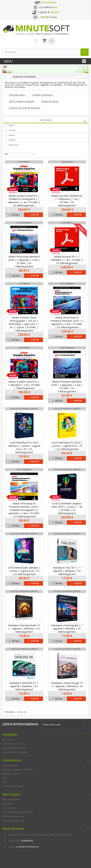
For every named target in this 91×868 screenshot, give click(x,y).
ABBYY (12, 125)
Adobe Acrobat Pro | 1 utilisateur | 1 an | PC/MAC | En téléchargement (67, 260)
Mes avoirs (8, 804)
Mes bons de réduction (14, 816)
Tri (6, 154)
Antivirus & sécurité (12, 744)
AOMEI (12, 140)
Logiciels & (49, 12)
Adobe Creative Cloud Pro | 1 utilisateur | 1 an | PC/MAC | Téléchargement (24, 385)
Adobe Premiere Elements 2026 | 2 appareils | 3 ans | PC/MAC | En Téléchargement (67, 386)
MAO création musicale (22, 101)
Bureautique (9, 740)
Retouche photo (50, 101)
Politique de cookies (13, 786)
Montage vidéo (17, 95)
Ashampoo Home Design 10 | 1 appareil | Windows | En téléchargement (67, 686)
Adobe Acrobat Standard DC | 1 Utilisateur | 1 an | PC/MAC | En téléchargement (67, 201)
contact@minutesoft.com (28, 847)
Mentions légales (11, 774)
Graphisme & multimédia (15, 752)
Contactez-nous (10, 765)
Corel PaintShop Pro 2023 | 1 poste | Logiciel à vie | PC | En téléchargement (67, 446)
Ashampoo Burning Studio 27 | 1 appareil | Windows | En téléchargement (24, 628)
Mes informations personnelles (18, 812)
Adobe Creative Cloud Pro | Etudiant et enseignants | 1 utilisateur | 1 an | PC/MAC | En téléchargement (24, 201)
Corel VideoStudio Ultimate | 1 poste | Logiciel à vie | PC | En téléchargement (24, 571)
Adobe (11, 135)
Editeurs (45, 120)
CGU (5, 778)
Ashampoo (13, 145)
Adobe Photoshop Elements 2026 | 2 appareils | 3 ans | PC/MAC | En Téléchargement (24, 261)
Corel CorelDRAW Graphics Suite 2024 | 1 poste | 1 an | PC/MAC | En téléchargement (67, 508)
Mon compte (11, 794)
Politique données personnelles (18, 770)
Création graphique (43, 95)
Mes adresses (9, 808)
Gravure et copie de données (25, 108)
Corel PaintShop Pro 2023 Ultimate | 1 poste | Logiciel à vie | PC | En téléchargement (24, 447)
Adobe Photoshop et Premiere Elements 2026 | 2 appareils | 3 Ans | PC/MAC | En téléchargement (67, 322)
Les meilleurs (48, 7)
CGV (5, 782)
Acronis (12, 130)
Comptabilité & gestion (14, 748)
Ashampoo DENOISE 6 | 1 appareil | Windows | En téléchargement (24, 686)
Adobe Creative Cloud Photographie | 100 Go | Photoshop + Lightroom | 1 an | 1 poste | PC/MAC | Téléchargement (24, 324)
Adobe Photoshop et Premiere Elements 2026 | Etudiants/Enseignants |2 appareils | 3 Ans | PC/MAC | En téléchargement (24, 510)
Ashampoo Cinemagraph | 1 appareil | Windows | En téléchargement (67, 628)
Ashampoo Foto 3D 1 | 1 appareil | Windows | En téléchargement (67, 571)
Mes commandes (11, 800)
